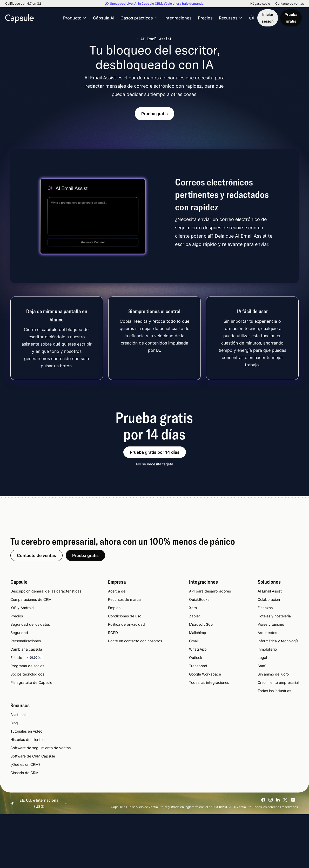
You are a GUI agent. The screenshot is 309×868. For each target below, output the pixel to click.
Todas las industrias (274, 691)
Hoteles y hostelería (274, 616)
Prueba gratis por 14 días (155, 452)
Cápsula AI (104, 18)
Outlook (196, 657)
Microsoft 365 (201, 624)
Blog (14, 723)
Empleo (114, 608)
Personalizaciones (26, 641)
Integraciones (178, 18)
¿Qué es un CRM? (25, 764)
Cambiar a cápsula (26, 649)
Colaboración (269, 599)
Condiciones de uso (125, 616)
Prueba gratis (291, 18)
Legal (262, 657)
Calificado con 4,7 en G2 (23, 4)
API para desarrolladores (210, 591)
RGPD (113, 633)
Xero (193, 608)
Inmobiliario (267, 649)
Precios (205, 18)
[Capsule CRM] (19, 18)
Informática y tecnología (278, 641)
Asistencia (19, 715)
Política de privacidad (126, 624)
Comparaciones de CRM (31, 599)
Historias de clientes (27, 739)
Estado (27, 658)
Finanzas (265, 608)
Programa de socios (27, 666)
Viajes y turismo (271, 624)
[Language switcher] (252, 18)
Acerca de (117, 591)
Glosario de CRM (24, 773)
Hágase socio (260, 4)
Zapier (194, 616)
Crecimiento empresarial (278, 682)
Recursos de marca (124, 599)
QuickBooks (199, 599)
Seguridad (19, 633)
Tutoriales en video (26, 731)
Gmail (194, 641)
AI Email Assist (270, 591)
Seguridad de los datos (30, 624)
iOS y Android (22, 608)
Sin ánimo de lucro (273, 674)
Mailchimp (198, 633)
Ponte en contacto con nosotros (135, 641)
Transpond (198, 666)
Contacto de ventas (290, 4)
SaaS (262, 666)
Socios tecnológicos (27, 674)
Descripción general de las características (46, 591)
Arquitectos (267, 633)
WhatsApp (198, 649)
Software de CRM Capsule (33, 756)
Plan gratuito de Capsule (31, 682)
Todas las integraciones (209, 682)
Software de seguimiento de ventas (41, 748)
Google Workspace (205, 674)
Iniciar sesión (268, 18)
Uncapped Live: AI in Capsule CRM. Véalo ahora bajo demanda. (157, 4)
